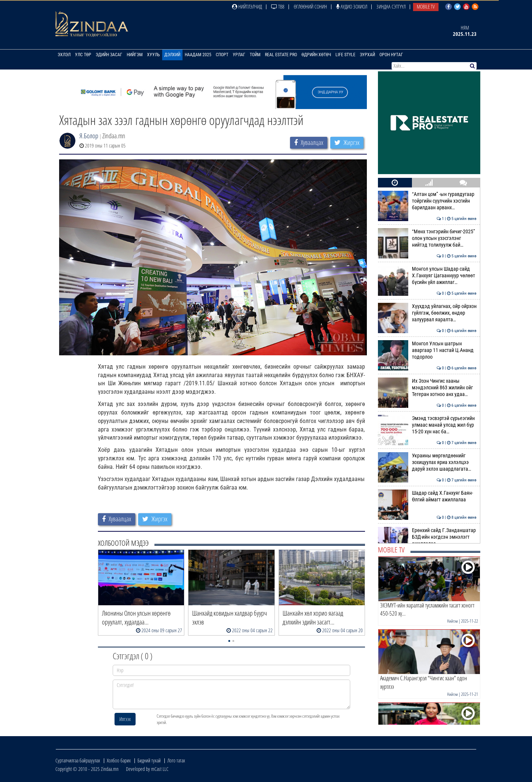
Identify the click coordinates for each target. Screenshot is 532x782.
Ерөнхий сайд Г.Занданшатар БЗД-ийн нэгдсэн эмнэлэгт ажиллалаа (427, 537)
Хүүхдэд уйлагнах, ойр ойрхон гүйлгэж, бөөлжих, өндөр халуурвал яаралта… (427, 313)
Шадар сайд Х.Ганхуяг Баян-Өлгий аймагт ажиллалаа (427, 496)
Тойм (255, 55)
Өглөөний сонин (310, 6)
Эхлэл (64, 55)
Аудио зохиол (352, 6)
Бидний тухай (149, 760)
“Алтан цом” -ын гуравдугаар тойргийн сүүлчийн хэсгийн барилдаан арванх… (427, 201)
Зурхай (367, 55)
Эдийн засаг (109, 55)
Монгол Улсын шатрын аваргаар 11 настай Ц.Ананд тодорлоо (427, 350)
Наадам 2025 (198, 55)
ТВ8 (278, 6)
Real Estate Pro (281, 55)
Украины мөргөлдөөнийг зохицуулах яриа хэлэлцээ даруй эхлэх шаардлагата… (427, 462)
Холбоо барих (119, 760)
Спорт (222, 55)
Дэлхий (172, 55)
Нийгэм (135, 55)
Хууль (154, 55)
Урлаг (239, 55)
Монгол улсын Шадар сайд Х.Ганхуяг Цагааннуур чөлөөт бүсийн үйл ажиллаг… (427, 276)
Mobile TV (426, 6)
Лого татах (176, 760)
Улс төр (83, 55)
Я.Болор (89, 136)
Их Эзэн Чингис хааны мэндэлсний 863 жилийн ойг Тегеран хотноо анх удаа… (427, 388)
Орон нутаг (391, 55)
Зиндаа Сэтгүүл (391, 6)
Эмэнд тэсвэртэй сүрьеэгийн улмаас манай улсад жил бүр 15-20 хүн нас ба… (427, 425)
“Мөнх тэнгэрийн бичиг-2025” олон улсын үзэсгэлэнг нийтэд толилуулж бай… (427, 238)
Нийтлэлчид (247, 6)
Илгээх (125, 719)
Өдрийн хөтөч (316, 55)
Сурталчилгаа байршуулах (78, 760)
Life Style (345, 55)
